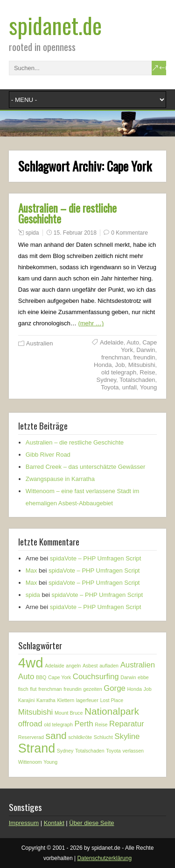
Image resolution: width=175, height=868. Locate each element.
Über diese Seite (91, 823)
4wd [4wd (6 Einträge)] (31, 663)
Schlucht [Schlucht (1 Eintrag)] (103, 737)
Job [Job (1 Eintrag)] (147, 689)
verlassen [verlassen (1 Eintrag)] (133, 751)
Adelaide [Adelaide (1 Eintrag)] (54, 666)
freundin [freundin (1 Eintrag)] (73, 689)
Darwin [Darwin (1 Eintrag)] (128, 677)
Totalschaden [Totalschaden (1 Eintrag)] (90, 751)
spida (32, 233)
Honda (103, 365)
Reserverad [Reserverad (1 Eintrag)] (31, 737)
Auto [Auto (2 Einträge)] (26, 677)
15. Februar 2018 (75, 233)
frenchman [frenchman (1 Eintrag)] (50, 689)
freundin (144, 357)
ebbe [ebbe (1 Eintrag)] (143, 677)
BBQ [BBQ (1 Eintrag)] (41, 677)
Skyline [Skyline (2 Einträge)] (127, 736)
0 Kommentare (129, 233)
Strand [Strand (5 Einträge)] (37, 748)
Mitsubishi (142, 365)
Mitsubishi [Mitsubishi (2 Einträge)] (36, 712)
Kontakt (54, 823)
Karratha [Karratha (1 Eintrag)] (46, 700)
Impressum (24, 823)
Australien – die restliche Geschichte (67, 213)
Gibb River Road (48, 455)
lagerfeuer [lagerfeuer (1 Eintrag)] (87, 700)
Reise (147, 372)
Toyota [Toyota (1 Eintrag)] (113, 751)
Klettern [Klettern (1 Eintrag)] (66, 700)
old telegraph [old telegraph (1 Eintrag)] (58, 725)
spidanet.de (55, 25)
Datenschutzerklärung (104, 858)
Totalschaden (137, 380)
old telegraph (119, 372)
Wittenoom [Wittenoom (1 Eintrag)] (30, 762)
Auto (133, 342)
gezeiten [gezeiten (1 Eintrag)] (92, 689)
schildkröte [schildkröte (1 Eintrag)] (80, 737)
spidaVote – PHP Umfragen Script (96, 558)
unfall (129, 387)
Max (31, 570)
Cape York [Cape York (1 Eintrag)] (59, 677)
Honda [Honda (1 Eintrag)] (134, 689)
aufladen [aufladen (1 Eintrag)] (109, 666)
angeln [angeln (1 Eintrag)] (73, 666)
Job (120, 365)
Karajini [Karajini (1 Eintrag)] (27, 700)
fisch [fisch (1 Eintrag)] (23, 689)
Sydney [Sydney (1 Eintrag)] (65, 751)
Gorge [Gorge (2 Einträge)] (115, 688)
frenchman (115, 357)
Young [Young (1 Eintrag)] (50, 762)
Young (148, 387)
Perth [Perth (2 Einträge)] (84, 724)
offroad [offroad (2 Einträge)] (30, 724)
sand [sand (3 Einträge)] (56, 735)
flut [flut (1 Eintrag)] (33, 689)
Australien (40, 343)
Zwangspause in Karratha (60, 479)
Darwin (146, 350)
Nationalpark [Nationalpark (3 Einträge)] (112, 711)
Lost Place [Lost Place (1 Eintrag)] (112, 700)
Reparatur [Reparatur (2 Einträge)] (127, 724)
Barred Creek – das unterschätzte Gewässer (86, 467)
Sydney (106, 380)
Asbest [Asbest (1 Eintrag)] (90, 666)
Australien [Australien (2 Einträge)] (138, 665)
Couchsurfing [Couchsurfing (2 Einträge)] (96, 677)
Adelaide (112, 342)
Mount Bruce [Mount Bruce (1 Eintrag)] (69, 713)
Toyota (110, 387)
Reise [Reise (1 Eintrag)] (101, 725)
